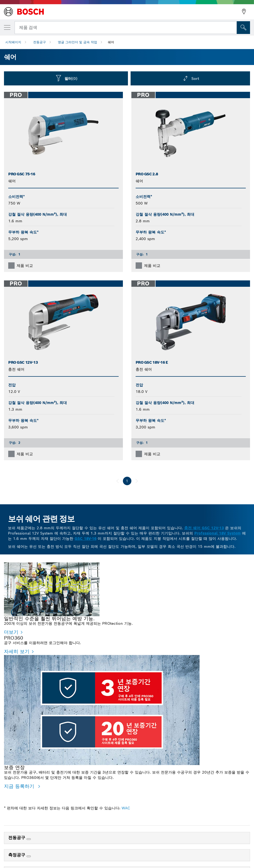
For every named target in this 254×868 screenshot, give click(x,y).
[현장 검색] (243, 28)
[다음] (137, 481)
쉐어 (111, 42)
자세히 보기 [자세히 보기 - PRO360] (17, 790)
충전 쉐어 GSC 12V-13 (204, 528)
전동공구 (40, 42)
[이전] (118, 481)
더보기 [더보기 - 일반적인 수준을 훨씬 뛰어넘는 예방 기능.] (11, 632)
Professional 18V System (218, 533)
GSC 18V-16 (85, 539)
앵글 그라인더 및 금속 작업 (78, 42)
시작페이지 (13, 42)
